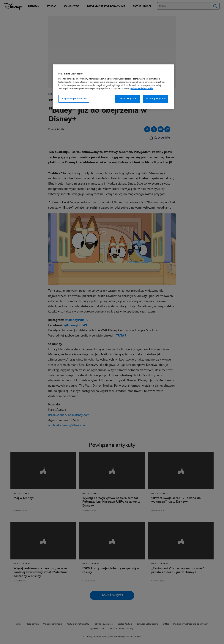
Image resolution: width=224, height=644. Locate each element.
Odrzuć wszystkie (128, 99)
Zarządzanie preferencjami (74, 99)
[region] (113, 87)
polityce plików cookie (142, 89)
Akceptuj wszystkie (156, 99)
